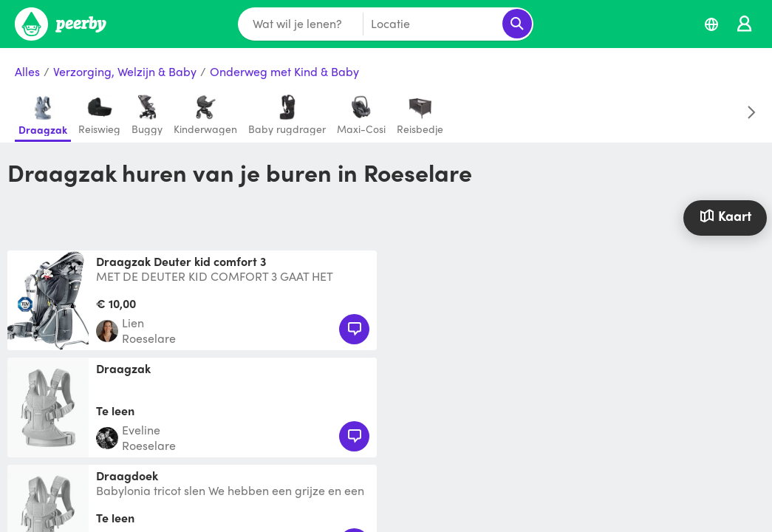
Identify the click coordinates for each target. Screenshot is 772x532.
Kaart (725, 215)
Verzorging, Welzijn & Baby (125, 72)
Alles (27, 72)
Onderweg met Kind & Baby (284, 72)
